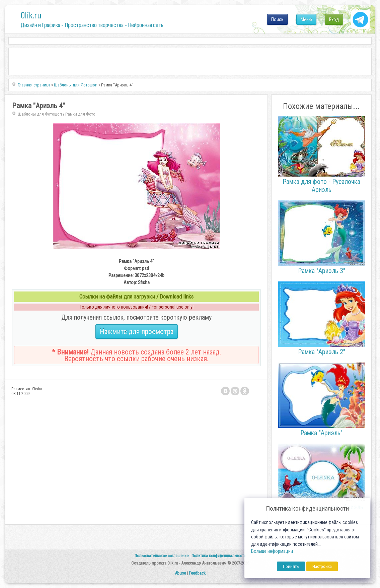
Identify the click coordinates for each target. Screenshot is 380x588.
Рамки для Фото (80, 114)
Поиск (277, 19)
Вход (334, 19)
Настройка (322, 566)
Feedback (197, 573)
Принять (291, 566)
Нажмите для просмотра (137, 332)
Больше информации (272, 551)
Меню (306, 19)
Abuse (180, 573)
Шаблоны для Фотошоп (40, 114)
